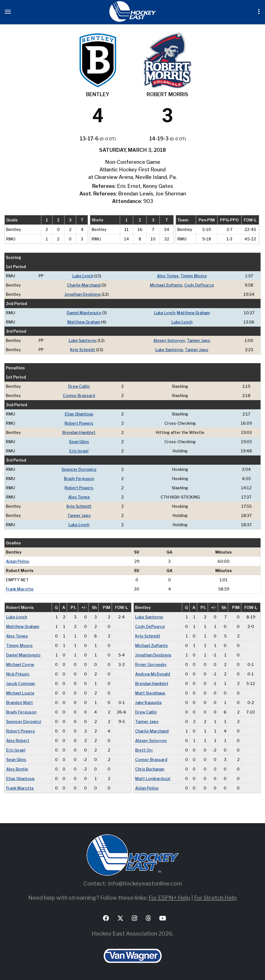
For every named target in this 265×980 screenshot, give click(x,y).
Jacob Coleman (21, 683)
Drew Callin (79, 386)
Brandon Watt (20, 702)
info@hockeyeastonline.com (145, 884)
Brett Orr (144, 750)
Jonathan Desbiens (83, 294)
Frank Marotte (20, 589)
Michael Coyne (20, 664)
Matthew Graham (193, 313)
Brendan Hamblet (79, 432)
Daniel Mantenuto (84, 313)
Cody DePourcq (199, 285)
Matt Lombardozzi (153, 779)
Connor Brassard (79, 395)
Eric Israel (79, 451)
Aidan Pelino (18, 561)
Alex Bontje (17, 769)
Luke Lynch (83, 276)
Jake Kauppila (148, 702)
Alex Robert (18, 741)
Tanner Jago (199, 340)
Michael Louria (20, 693)
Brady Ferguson (79, 479)
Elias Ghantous (79, 414)
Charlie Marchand (84, 285)
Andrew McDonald (153, 674)
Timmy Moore (194, 276)
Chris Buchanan (150, 769)
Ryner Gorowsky (151, 664)
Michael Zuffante (166, 285)
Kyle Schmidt (83, 350)
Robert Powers (79, 423)
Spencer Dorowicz (79, 469)
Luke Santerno (83, 340)
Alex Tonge (168, 276)
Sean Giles (79, 442)
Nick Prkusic (18, 674)
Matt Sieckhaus (150, 693)
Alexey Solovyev (169, 340)
